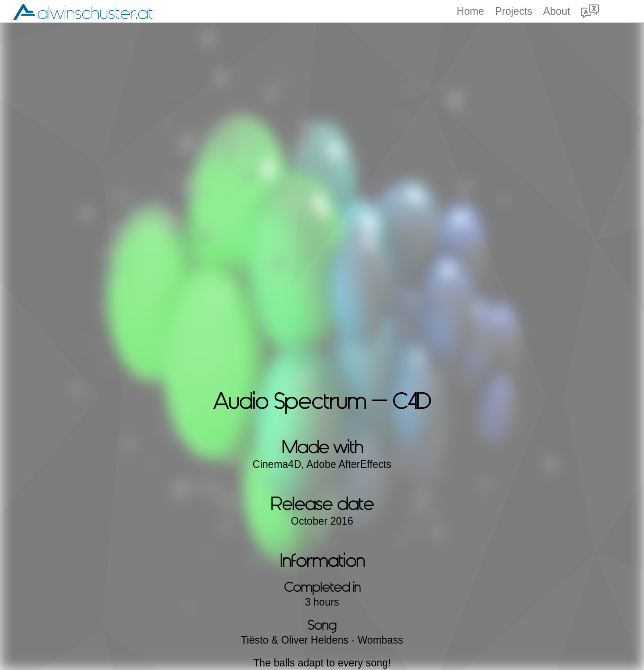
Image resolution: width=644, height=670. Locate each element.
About (557, 11)
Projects (514, 11)
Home (470, 11)
